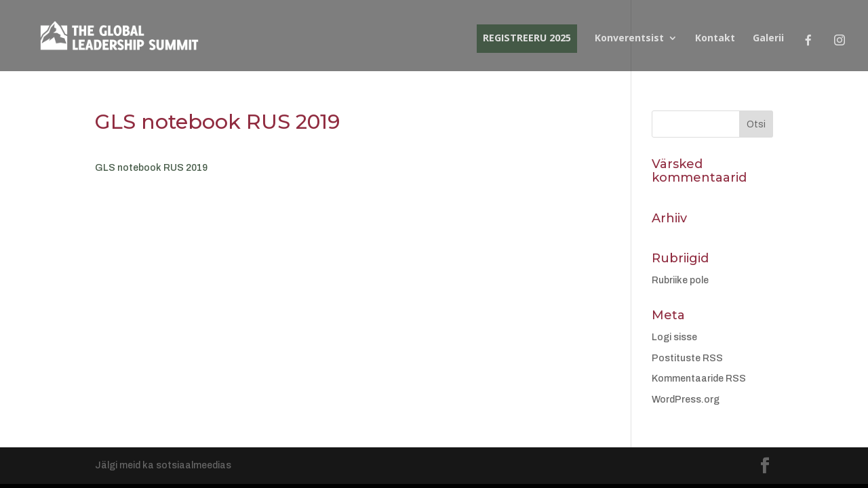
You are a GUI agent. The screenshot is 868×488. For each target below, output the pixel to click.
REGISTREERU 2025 (527, 38)
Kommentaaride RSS (699, 379)
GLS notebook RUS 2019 (151, 168)
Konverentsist (629, 39)
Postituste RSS (687, 358)
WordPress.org (686, 400)
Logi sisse (674, 337)
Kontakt (715, 39)
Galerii (768, 39)
